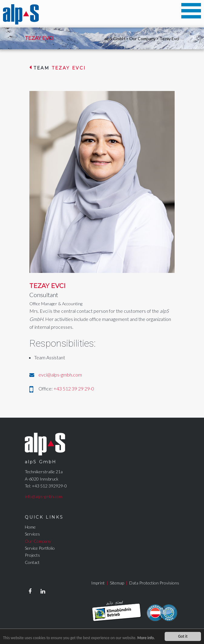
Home (30, 527)
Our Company (142, 39)
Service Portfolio (40, 548)
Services (32, 534)
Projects (32, 555)
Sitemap (117, 583)
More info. (146, 638)
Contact (32, 562)
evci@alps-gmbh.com (60, 375)
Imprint (98, 583)
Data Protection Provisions (154, 583)
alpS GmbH (115, 39)
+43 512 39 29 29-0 (74, 388)
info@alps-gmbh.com (44, 496)
